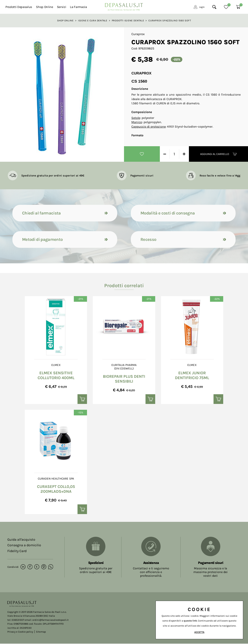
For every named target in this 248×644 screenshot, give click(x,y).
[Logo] (124, 6)
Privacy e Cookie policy (20, 632)
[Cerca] (214, 7)
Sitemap (41, 632)
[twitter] (37, 568)
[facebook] (30, 568)
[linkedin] (23, 568)
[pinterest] (43, 568)
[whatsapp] (50, 568)
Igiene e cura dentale (93, 20)
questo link (190, 621)
